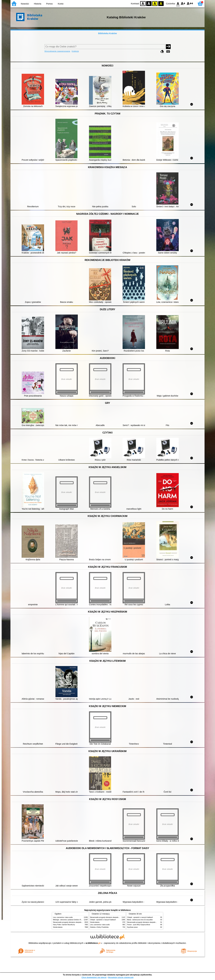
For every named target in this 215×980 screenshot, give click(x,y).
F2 (190, 3)
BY (161, 3)
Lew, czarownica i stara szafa (63, 917)
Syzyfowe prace (132, 927)
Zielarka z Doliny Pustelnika (99, 927)
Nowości (25, 4)
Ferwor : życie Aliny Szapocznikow (139, 925)
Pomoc (49, 4)
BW (149, 3)
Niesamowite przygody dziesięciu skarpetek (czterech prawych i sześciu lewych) (80, 922)
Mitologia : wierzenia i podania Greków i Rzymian (69, 920)
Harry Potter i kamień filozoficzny (64, 925)
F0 (178, 3)
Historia (38, 4)
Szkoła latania (58, 927)
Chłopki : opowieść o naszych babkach (103, 920)
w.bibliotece (93, 943)
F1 (183, 3)
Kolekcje (75, 51)
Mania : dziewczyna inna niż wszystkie (140, 920)
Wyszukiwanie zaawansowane (57, 51)
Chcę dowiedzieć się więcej (94, 977)
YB (155, 3)
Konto (61, 4)
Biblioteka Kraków (108, 33)
